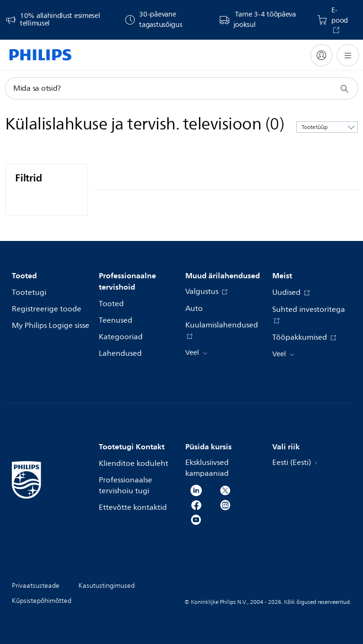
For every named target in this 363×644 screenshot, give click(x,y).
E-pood (340, 16)
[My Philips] (321, 55)
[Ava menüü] (348, 55)
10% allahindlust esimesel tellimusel (60, 20)
